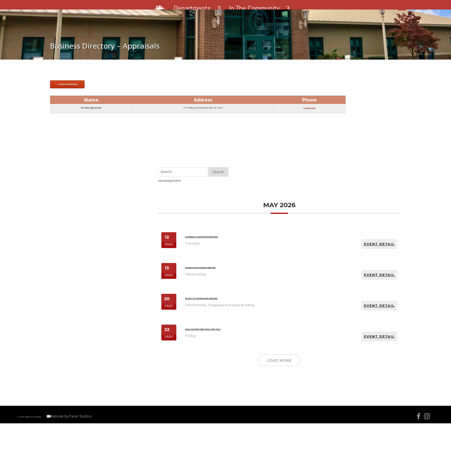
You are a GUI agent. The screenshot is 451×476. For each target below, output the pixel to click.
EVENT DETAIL (357, 228)
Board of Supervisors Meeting (324, 297)
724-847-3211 (241, 179)
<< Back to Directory (116, 149)
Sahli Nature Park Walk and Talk (324, 336)
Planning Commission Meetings (323, 224)
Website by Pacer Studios (114, 462)
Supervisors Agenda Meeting (324, 260)
